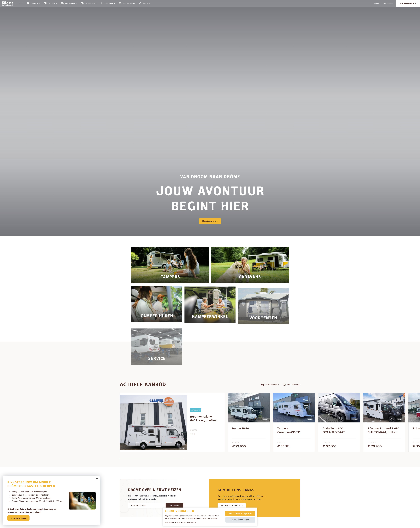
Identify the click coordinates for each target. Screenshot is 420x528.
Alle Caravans (292, 385)
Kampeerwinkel (127, 3)
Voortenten (108, 3)
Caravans (33, 3)
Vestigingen (388, 3)
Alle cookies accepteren (240, 514)
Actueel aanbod (408, 3)
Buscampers (69, 3)
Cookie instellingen (240, 520)
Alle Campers (270, 385)
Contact (377, 3)
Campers (50, 3)
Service (144, 3)
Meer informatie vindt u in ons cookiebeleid (180, 523)
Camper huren (88, 3)
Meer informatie (18, 518)
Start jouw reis (210, 221)
